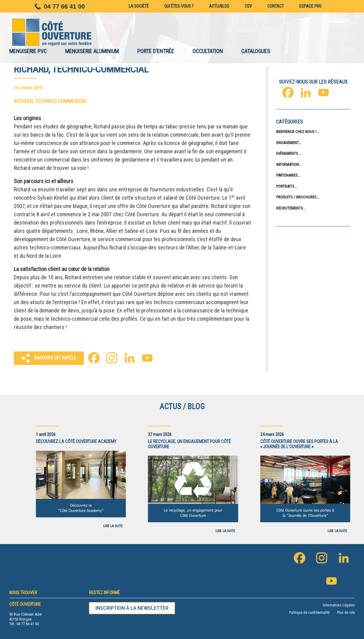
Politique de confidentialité (309, 613)
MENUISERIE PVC (28, 51)
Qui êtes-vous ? (179, 6)
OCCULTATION (208, 51)
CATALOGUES (256, 51)
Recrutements (290, 208)
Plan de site (346, 613)
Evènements (287, 153)
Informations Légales (339, 605)
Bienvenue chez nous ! (296, 132)
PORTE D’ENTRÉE (156, 51)
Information (288, 165)
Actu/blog (219, 6)
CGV (248, 6)
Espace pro (310, 6)
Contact (276, 6)
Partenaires (287, 175)
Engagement (287, 143)
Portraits (285, 186)
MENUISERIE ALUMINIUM (92, 51)
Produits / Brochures (296, 197)
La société (139, 6)
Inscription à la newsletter (132, 608)
